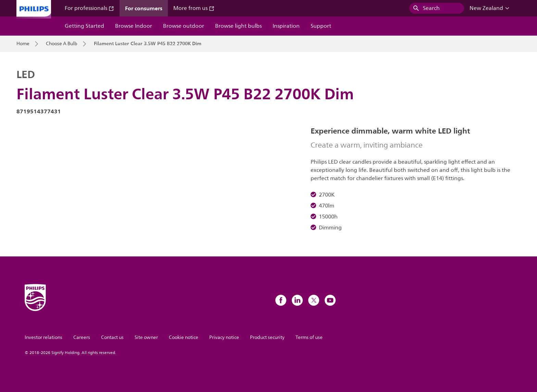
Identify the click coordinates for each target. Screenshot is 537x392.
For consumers (144, 8)
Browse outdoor (184, 26)
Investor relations (43, 337)
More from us (194, 8)
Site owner (146, 337)
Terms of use (309, 337)
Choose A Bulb (62, 44)
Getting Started (84, 26)
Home (23, 44)
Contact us (112, 337)
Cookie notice (184, 337)
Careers (82, 337)
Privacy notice (224, 337)
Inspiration (286, 26)
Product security (267, 337)
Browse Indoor (134, 26)
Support (321, 26)
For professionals (89, 8)
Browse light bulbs (238, 26)
